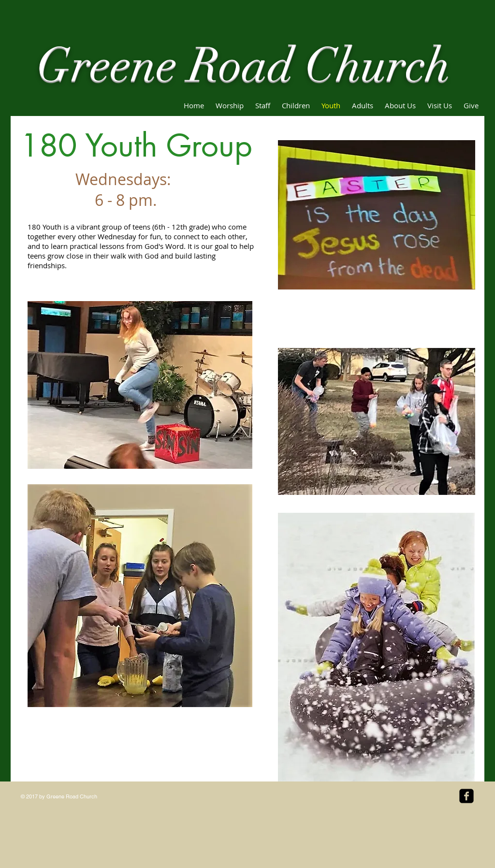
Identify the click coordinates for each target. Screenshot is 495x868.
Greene (107, 65)
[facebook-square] (466, 796)
